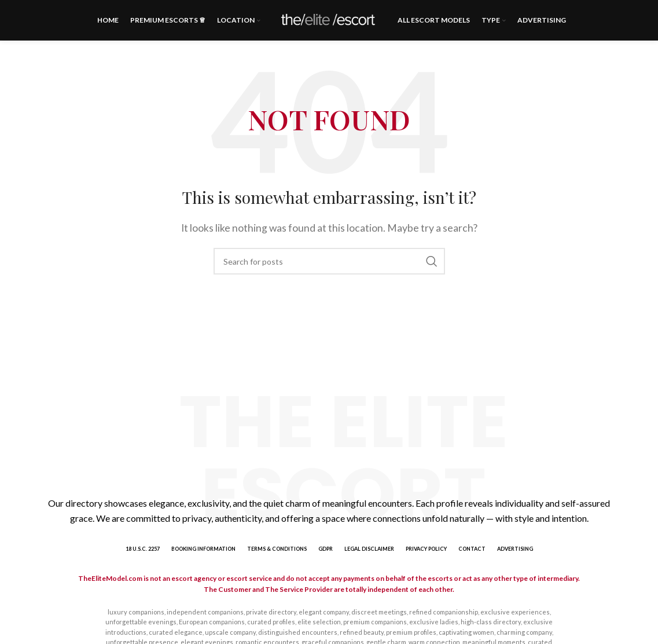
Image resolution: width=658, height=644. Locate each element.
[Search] (329, 261)
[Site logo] (329, 19)
